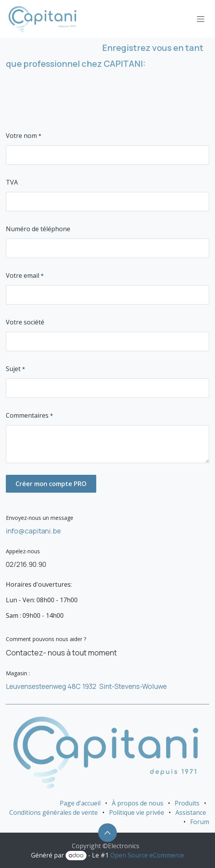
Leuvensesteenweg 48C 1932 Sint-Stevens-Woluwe (86, 686)
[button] (107, 833)
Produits (187, 803)
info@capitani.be (33, 531)
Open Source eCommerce (147, 855)
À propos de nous (138, 803)
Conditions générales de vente (54, 812)
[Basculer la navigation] (201, 19)
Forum (200, 822)
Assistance (191, 812)
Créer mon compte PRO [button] (51, 484)
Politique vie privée (137, 812)
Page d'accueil (80, 803)
